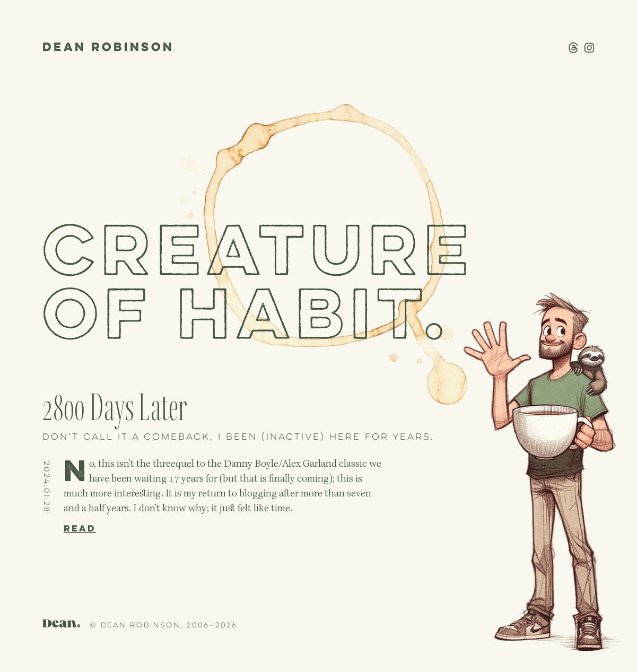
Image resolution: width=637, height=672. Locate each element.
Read (80, 529)
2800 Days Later (115, 408)
